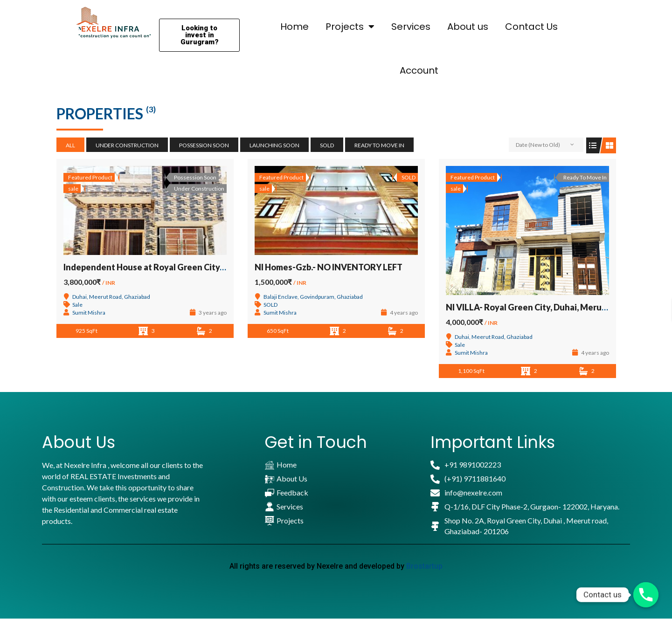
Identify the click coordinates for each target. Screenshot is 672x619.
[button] (199, 35)
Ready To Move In (379, 145)
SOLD (327, 145)
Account (419, 70)
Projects (350, 27)
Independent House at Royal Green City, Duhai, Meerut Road (183, 267)
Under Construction (127, 145)
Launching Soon (274, 145)
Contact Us (531, 27)
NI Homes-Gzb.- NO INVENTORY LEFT (329, 267)
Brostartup (424, 566)
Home (294, 27)
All (70, 145)
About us (468, 27)
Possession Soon (204, 145)
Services (411, 27)
